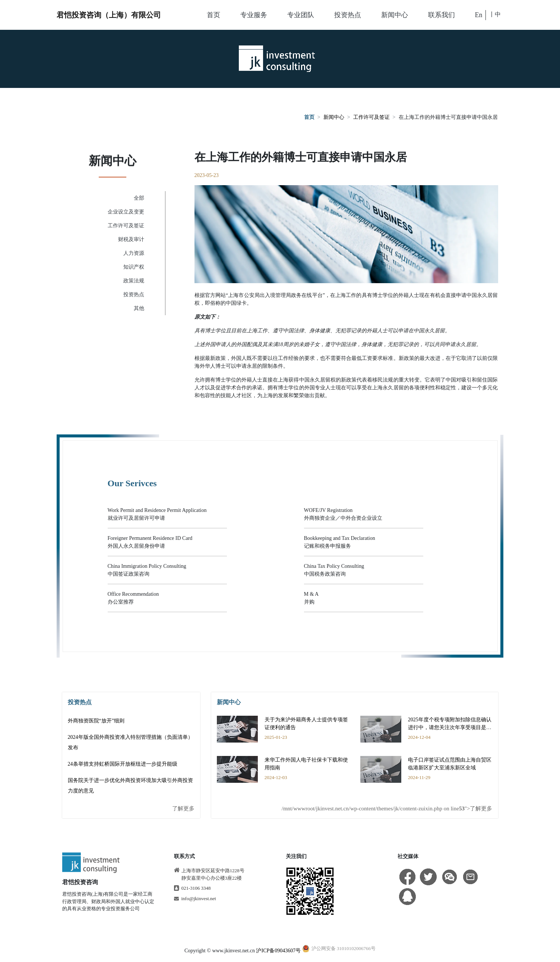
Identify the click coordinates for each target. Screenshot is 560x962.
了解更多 (183, 808)
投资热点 (348, 15)
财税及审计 (131, 239)
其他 (139, 308)
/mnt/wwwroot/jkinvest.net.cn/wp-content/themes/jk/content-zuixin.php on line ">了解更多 (387, 809)
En (479, 15)
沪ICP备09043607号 (278, 951)
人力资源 (134, 253)
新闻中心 (395, 15)
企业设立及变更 (126, 212)
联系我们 (442, 15)
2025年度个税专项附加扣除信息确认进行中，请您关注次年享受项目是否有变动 (450, 727)
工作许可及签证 (371, 118)
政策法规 (134, 281)
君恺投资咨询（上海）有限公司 (109, 15)
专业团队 (301, 15)
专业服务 (254, 15)
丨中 (495, 14)
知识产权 (134, 267)
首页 (213, 15)
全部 (139, 198)
